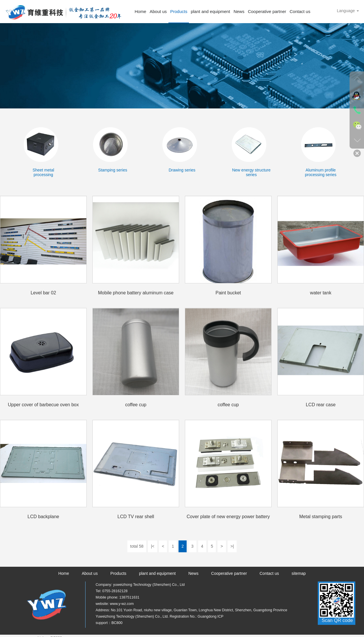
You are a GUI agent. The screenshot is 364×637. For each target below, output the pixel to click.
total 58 (137, 546)
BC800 (117, 623)
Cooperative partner (267, 11)
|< (153, 546)
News (239, 11)
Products (179, 11)
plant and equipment (210, 11)
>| (232, 546)
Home (140, 11)
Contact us (300, 11)
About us (158, 11)
